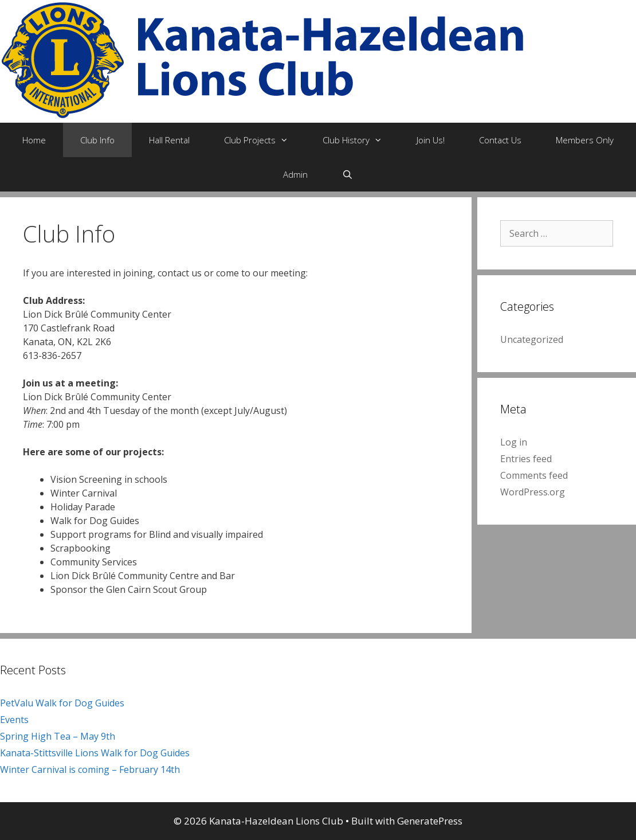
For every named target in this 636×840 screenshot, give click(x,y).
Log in (514, 442)
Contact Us (500, 140)
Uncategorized (532, 339)
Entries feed (526, 459)
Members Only (585, 140)
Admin (295, 174)
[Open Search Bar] (348, 174)
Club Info (97, 140)
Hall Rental (169, 140)
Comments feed (534, 475)
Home (34, 140)
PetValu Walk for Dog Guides (62, 703)
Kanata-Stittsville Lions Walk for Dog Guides (95, 753)
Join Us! (431, 140)
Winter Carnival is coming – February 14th (90, 769)
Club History (361, 140)
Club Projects (265, 140)
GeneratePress (430, 821)
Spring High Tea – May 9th (58, 736)
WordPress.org (533, 492)
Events (14, 720)
